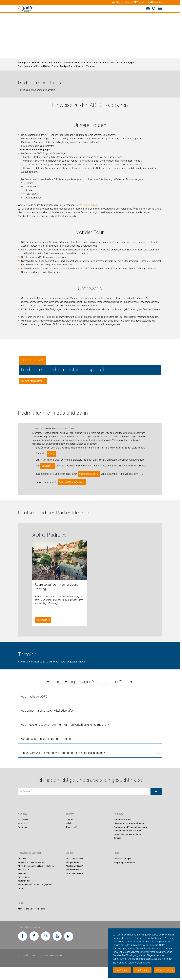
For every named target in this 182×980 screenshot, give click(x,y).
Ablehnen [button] (122, 970)
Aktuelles (23, 918)
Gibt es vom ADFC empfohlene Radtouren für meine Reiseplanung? (63, 857)
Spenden (140, 2)
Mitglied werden (122, 2)
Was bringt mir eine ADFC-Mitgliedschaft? (47, 815)
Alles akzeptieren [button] (164, 970)
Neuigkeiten (23, 924)
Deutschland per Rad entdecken (68, 66)
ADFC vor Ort (24, 974)
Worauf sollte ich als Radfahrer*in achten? (47, 843)
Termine (90, 66)
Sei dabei (70, 957)
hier (50, 558)
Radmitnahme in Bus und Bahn (34, 66)
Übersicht (46, 570)
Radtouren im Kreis (52, 63)
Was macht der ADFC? (35, 801)
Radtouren (23, 931)
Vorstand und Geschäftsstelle (31, 967)
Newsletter (155, 2)
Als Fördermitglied (74, 974)
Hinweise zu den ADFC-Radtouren (80, 63)
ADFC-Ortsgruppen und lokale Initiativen (36, 970)
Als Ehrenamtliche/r (75, 970)
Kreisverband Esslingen (30, 957)
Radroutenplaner (87, 578)
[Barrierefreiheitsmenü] (148, 9)
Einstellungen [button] (143, 970)
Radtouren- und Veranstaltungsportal (118, 63)
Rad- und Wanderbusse (70, 586)
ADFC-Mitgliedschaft (75, 963)
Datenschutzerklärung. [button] (139, 963)
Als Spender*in (72, 967)
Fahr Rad (70, 924)
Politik (69, 927)
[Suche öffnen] (154, 9)
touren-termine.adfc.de (87, 205)
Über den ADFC (25, 963)
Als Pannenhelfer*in (75, 978)
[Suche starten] (156, 896)
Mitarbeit (22, 978)
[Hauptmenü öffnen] (160, 9)
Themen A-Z (71, 931)
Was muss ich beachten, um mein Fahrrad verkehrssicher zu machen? (65, 829)
